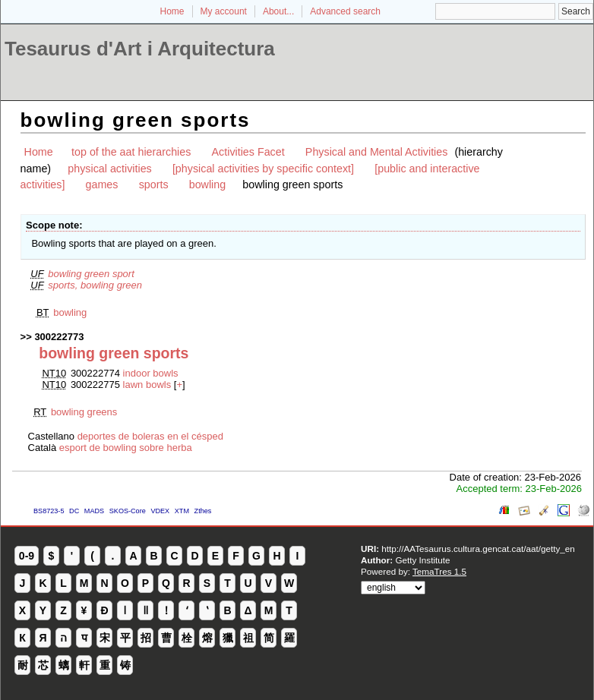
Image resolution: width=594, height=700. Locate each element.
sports (154, 184)
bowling (207, 184)
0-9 (27, 556)
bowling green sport (91, 274)
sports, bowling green (95, 285)
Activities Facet (248, 152)
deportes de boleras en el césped (150, 436)
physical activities (109, 169)
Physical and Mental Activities (377, 152)
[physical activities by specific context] (263, 169)
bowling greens (84, 412)
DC (74, 511)
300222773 (59, 337)
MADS (94, 511)
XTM (182, 511)
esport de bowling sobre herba (126, 448)
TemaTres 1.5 (439, 571)
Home (172, 11)
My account (224, 11)
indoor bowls (151, 373)
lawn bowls (147, 385)
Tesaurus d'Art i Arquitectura (140, 49)
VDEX (160, 511)
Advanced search (345, 11)
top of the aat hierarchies (131, 152)
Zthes (203, 511)
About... (278, 11)
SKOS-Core (128, 511)
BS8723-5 (49, 511)
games (102, 184)
